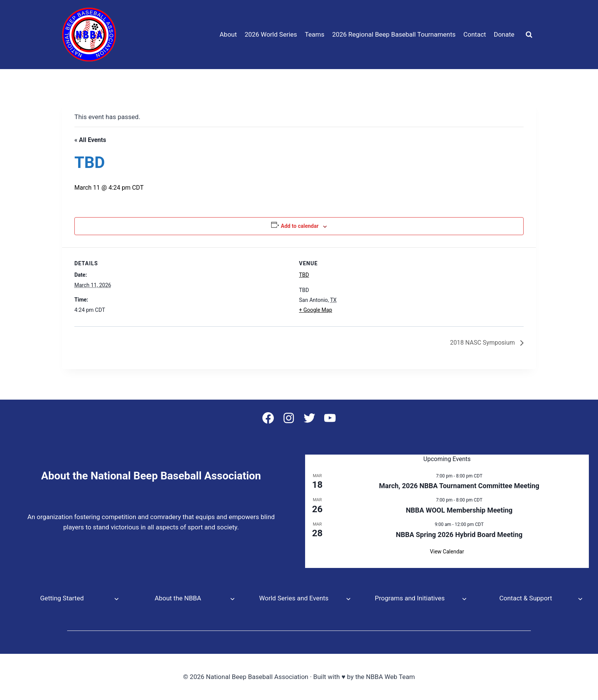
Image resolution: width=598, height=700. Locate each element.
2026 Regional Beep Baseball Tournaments (394, 34)
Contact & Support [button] (526, 598)
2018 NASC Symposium (483, 343)
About (228, 34)
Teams (314, 34)
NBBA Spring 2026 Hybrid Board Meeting (459, 535)
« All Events (90, 140)
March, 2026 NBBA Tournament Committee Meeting (459, 486)
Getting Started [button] (62, 598)
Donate (504, 34)
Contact (475, 34)
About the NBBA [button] (178, 598)
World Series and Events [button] (294, 598)
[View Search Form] (529, 35)
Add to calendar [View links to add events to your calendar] (300, 226)
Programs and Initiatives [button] (410, 598)
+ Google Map (316, 310)
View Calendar (447, 552)
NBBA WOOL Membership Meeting (459, 510)
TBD (304, 275)
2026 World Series (271, 34)
